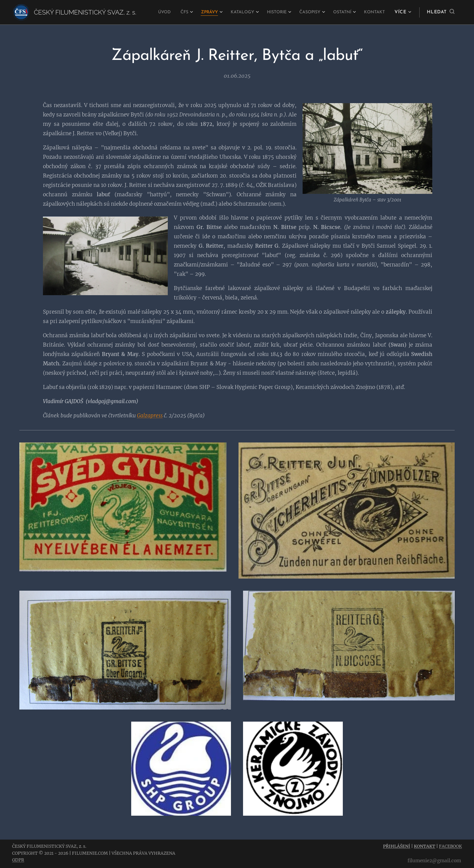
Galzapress (150, 415)
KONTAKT (425, 846)
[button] (441, 12)
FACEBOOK (450, 846)
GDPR (18, 860)
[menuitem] (177, 12)
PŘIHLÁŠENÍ (397, 846)
